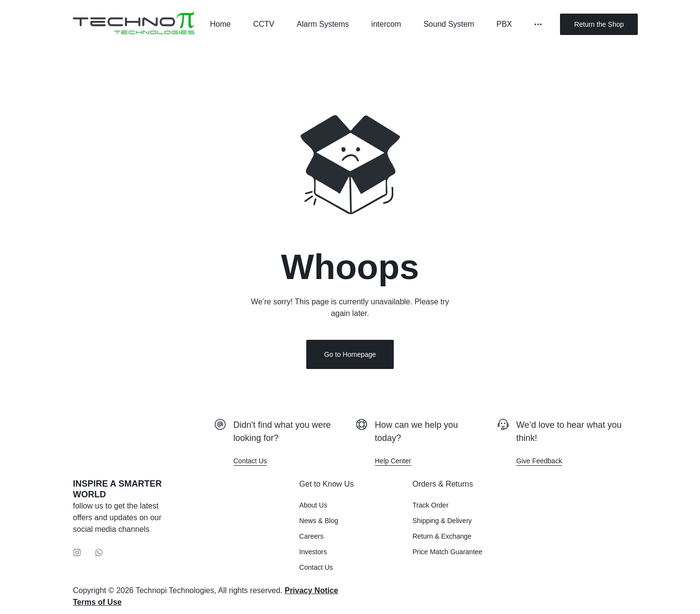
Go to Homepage (350, 354)
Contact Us (316, 567)
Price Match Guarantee (447, 552)
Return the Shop (599, 24)
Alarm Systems (323, 24)
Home (220, 24)
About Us (314, 505)
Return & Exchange (442, 536)
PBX (504, 24)
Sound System (449, 24)
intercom (386, 24)
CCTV (264, 24)
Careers (312, 536)
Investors (313, 552)
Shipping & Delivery (442, 521)
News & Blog (319, 521)
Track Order (430, 505)
